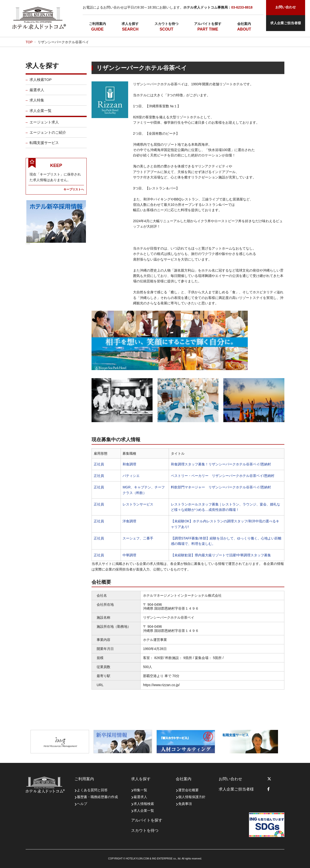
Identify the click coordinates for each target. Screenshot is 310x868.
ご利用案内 (97, 24)
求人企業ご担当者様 (286, 23)
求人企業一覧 (41, 114)
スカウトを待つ (166, 24)
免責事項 (185, 804)
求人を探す (130, 24)
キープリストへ (74, 193)
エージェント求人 (44, 126)
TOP (29, 42)
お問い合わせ (230, 779)
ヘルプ (82, 804)
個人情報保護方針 (192, 797)
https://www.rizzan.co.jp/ (161, 685)
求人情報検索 (144, 804)
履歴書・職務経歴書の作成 (97, 797)
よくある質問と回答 (92, 790)
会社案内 (244, 24)
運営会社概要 (188, 790)
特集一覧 (140, 790)
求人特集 (37, 104)
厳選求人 (37, 93)
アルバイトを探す (208, 24)
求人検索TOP (41, 83)
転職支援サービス (44, 146)
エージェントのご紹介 (48, 136)
